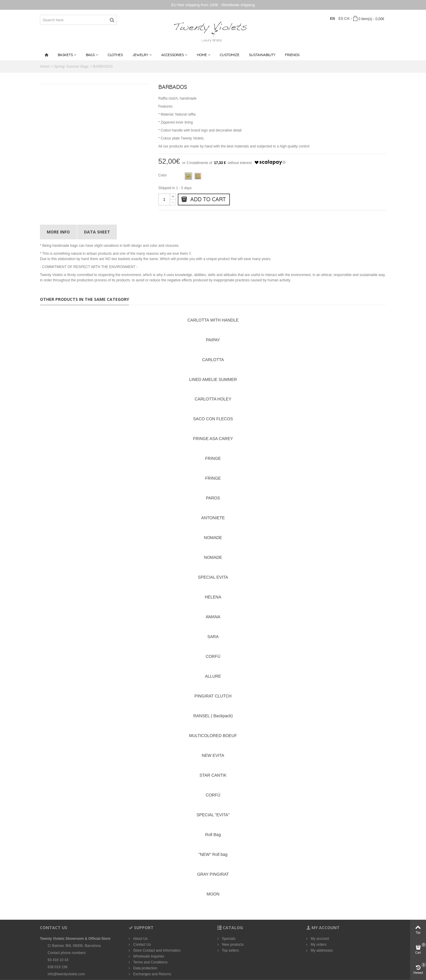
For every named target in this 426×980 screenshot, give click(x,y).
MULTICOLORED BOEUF (213, 736)
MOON (213, 894)
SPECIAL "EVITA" (213, 815)
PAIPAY (213, 340)
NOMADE (213, 538)
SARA (213, 637)
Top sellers (230, 950)
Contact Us (142, 945)
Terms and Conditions (150, 962)
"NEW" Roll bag (213, 854)
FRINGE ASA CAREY (213, 439)
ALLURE (213, 676)
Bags (90, 55)
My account (319, 939)
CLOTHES (115, 55)
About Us (140, 939)
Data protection (145, 968)
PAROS (213, 498)
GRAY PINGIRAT (213, 874)
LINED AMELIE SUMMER (213, 379)
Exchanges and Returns (152, 974)
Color (163, 175)
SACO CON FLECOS (213, 419)
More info (58, 232)
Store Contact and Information (156, 950)
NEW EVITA (213, 755)
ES (341, 19)
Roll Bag (213, 835)
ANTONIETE (213, 518)
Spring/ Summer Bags (71, 66)
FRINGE (213, 458)
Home (202, 55)
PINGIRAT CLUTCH (213, 696)
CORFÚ (213, 656)
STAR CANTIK (213, 775)
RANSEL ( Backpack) (213, 716)
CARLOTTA (213, 360)
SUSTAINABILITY (262, 55)
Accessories (172, 55)
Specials (228, 939)
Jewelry (140, 55)
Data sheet (97, 232)
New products (232, 945)
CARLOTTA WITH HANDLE (213, 320)
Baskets (65, 55)
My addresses (321, 950)
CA (347, 19)
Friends (292, 55)
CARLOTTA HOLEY (213, 399)
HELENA (213, 597)
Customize (230, 55)
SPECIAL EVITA (213, 577)
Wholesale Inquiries (148, 956)
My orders (318, 945)
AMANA (213, 617)
